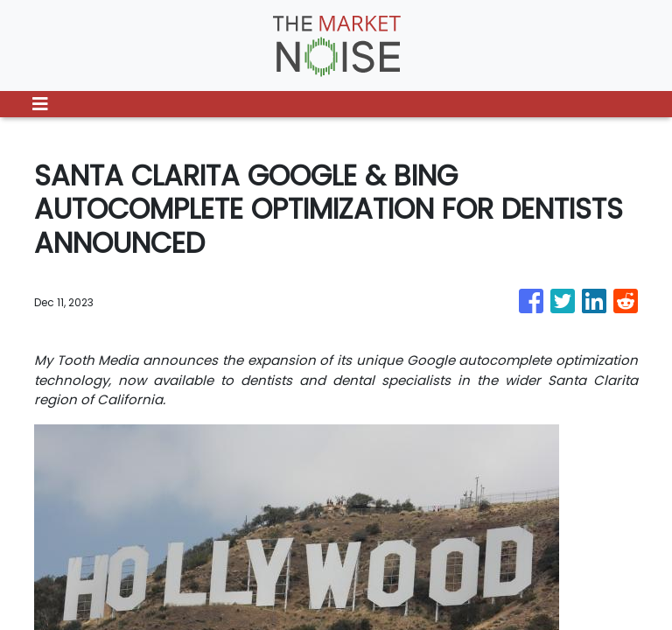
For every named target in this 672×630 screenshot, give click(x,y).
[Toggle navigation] (40, 104)
